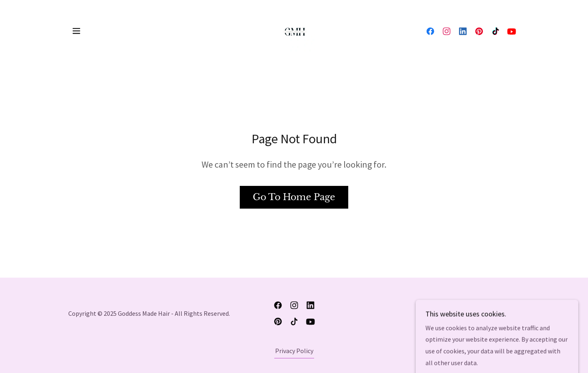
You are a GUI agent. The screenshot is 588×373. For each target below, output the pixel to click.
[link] (294, 30)
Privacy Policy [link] (294, 351)
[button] (76, 31)
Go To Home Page (294, 197)
